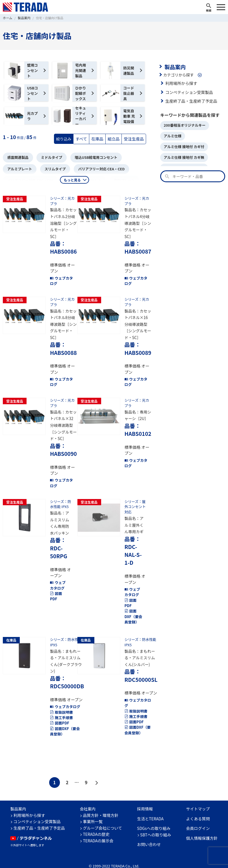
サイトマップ (198, 799)
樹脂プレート (119, 179)
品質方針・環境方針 (101, 805)
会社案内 (88, 799)
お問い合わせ (149, 834)
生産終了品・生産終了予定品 (190, 100)
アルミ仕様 (172, 135)
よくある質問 (198, 809)
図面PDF (56, 592)
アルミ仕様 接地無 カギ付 (183, 165)
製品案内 (174, 66)
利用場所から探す (181, 83)
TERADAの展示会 (98, 831)
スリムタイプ (53, 168)
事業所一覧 (93, 812)
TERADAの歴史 (96, 824)
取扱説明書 (61, 703)
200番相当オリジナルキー (184, 125)
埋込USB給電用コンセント (92, 157)
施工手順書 (61, 709)
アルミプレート (19, 168)
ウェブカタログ (61, 276)
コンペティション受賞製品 (188, 91)
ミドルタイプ (49, 157)
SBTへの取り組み (156, 825)
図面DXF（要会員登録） (134, 611)
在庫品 (100, 139)
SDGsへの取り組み (154, 818)
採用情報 (145, 799)
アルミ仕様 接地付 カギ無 (183, 155)
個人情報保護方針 (202, 828)
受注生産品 (134, 139)
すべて (84, 139)
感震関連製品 (17, 157)
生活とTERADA (150, 809)
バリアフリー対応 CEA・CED (97, 168)
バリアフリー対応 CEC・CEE (29, 179)
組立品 (115, 139)
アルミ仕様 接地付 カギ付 (183, 145)
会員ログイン (198, 818)
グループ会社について (102, 818)
